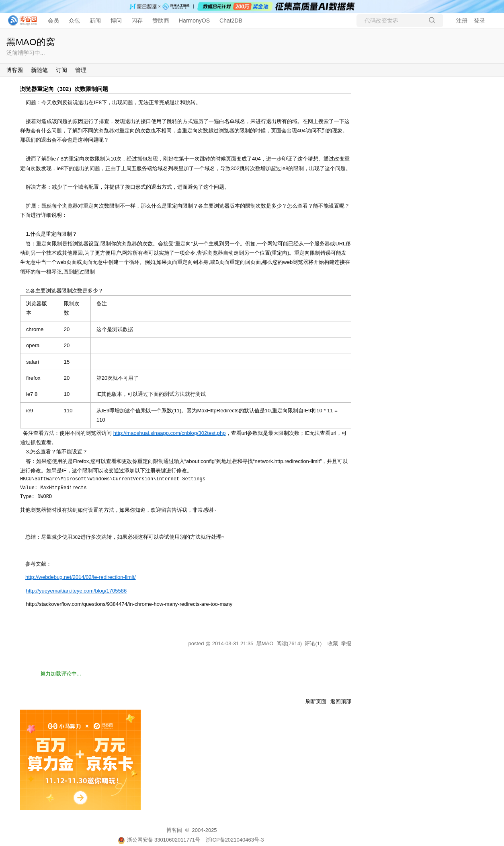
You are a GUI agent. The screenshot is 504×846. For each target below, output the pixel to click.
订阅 (61, 70)
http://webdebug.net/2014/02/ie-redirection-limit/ (81, 577)
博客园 (14, 70)
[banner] (20, 21)
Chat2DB (231, 21)
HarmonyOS (194, 21)
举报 (346, 643)
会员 (53, 21)
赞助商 (161, 21)
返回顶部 (341, 701)
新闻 (95, 21)
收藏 (333, 643)
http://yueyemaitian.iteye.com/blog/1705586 (76, 591)
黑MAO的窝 (31, 42)
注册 (462, 21)
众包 (74, 21)
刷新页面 (316, 701)
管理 (81, 70)
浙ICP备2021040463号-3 (235, 840)
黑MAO (265, 643)
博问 (116, 21)
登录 (479, 21)
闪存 (137, 21)
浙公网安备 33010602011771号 (159, 840)
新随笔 (39, 70)
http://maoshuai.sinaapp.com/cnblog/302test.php (170, 433)
